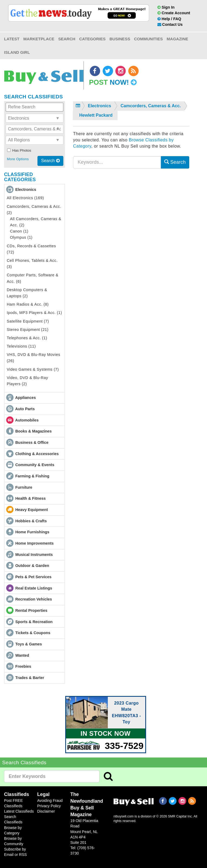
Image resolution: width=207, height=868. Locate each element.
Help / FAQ (169, 19)
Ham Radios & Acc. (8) (28, 304)
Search (67, 39)
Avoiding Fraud (50, 801)
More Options (18, 159)
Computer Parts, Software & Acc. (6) (33, 278)
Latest (12, 39)
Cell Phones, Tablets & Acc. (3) (32, 264)
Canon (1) (19, 231)
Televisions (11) (21, 346)
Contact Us (170, 24)
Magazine (177, 39)
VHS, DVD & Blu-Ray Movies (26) (33, 358)
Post (113, 82)
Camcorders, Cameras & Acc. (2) (34, 210)
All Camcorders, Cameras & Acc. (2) (36, 222)
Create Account (174, 13)
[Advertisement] (131, 225)
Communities (148, 39)
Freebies (23, 666)
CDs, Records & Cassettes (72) (31, 249)
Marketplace (39, 39)
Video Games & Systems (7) (33, 369)
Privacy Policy (49, 806)
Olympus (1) (21, 237)
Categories (92, 39)
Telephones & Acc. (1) (27, 338)
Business (120, 39)
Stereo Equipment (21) (28, 330)
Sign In (166, 7)
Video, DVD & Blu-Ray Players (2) (27, 381)
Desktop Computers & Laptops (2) (27, 293)
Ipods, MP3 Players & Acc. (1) (34, 313)
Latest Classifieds (19, 811)
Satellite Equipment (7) (28, 321)
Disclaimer (46, 811)
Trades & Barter (30, 678)
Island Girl (17, 52)
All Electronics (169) (25, 198)
